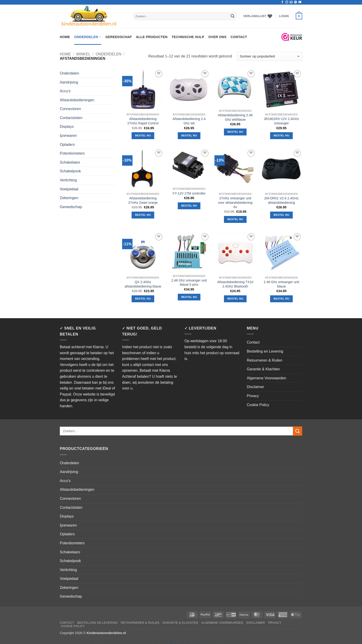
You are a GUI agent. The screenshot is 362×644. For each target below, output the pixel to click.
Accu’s (65, 91)
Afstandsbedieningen (77, 100)
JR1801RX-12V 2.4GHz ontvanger (282, 121)
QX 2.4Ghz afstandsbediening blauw (143, 284)
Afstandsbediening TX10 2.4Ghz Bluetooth (235, 284)
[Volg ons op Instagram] (287, 2)
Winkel (83, 54)
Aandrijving (69, 82)
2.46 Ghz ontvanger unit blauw (281, 284)
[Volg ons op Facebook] (282, 2)
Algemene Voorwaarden (267, 378)
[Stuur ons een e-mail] (291, 2)
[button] (284, 16)
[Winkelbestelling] (270, 56)
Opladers (67, 145)
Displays (67, 127)
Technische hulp (188, 37)
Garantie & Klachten (263, 369)
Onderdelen (88, 37)
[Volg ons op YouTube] (300, 2)
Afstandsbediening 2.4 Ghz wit (189, 121)
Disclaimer (255, 387)
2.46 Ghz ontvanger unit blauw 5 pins (189, 283)
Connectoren (70, 109)
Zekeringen (69, 198)
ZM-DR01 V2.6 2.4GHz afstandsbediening (282, 200)
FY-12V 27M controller (189, 193)
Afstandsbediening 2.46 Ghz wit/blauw (235, 117)
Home (65, 37)
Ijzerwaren (68, 136)
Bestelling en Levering (265, 351)
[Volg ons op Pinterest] (296, 2)
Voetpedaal (69, 189)
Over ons (217, 37)
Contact (239, 37)
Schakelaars (70, 162)
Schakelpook (70, 171)
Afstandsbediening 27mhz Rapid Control (143, 121)
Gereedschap (118, 37)
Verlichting (68, 180)
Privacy (253, 396)
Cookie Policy (258, 405)
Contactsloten (71, 118)
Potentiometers (72, 153)
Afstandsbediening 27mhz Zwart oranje (143, 200)
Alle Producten (152, 37)
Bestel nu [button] (143, 135)
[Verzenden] (232, 16)
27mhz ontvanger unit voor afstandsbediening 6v (235, 202)
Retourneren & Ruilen (265, 360)
